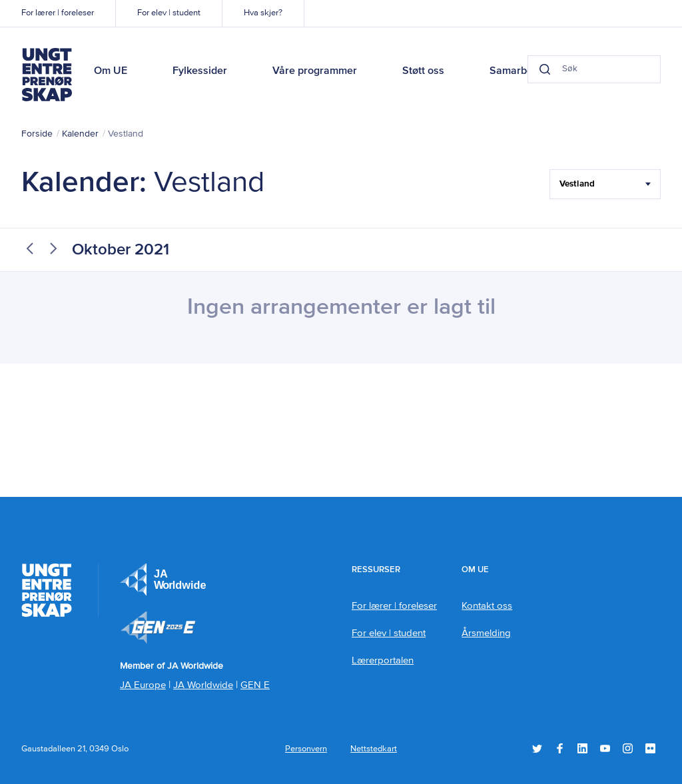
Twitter (537, 748)
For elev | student (169, 13)
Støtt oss (423, 71)
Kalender (80, 134)
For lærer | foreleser (58, 13)
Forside (37, 134)
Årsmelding (486, 633)
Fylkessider (200, 71)
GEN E (255, 685)
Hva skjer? (263, 13)
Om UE (111, 71)
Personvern (306, 749)
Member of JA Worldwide (158, 627)
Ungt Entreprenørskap (47, 75)
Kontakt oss (487, 606)
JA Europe (163, 580)
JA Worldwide (203, 685)
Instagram (628, 748)
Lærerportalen (383, 660)
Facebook (560, 748)
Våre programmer (315, 71)
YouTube (605, 748)
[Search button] (545, 69)
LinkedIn (582, 748)
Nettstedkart (374, 749)
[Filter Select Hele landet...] (605, 184)
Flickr (650, 748)
